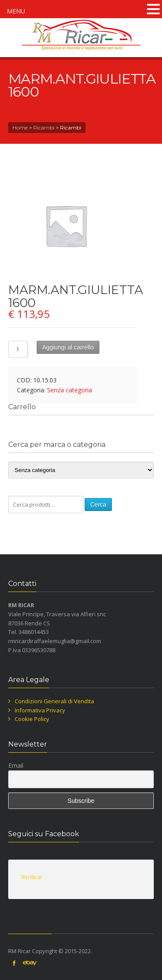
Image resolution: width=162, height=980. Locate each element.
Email (16, 765)
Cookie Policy (32, 719)
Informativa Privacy (40, 710)
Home (20, 128)
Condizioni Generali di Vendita (54, 701)
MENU (16, 11)
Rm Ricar (32, 877)
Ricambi (44, 128)
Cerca (98, 505)
